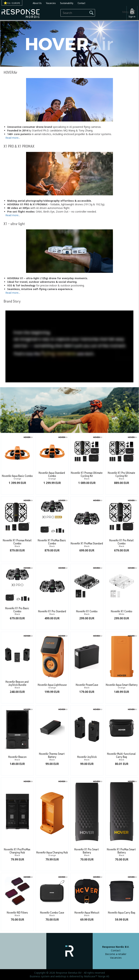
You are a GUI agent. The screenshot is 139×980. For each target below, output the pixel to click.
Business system (40, 976)
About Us (37, 3)
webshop (61, 976)
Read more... (13, 137)
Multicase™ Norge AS (97, 976)
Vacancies (51, 3)
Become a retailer (116, 954)
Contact (81, 3)
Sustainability (67, 3)
